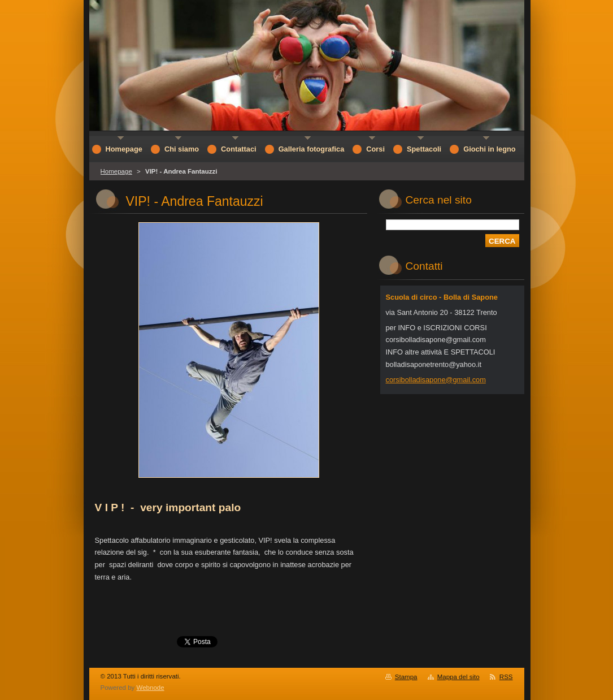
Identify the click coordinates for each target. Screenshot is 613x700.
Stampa (406, 677)
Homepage (116, 171)
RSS (506, 677)
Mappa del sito (458, 677)
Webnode (151, 688)
